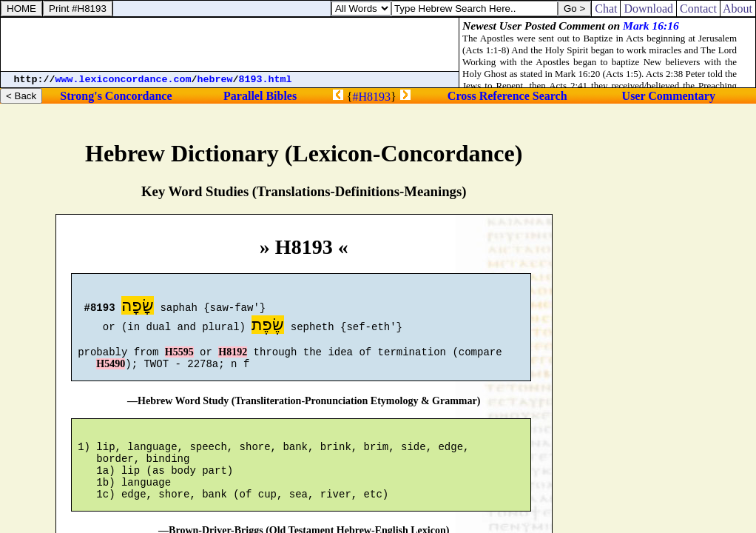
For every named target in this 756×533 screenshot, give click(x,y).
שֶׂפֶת (268, 327)
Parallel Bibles (260, 96)
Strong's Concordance (116, 96)
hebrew (215, 80)
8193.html (266, 80)
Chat (606, 9)
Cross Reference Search (507, 96)
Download (648, 9)
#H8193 (371, 97)
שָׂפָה (138, 308)
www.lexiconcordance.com (124, 80)
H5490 (111, 373)
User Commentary (669, 96)
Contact (698, 9)
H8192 (233, 359)
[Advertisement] (230, 44)
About (738, 9)
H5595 (179, 359)
